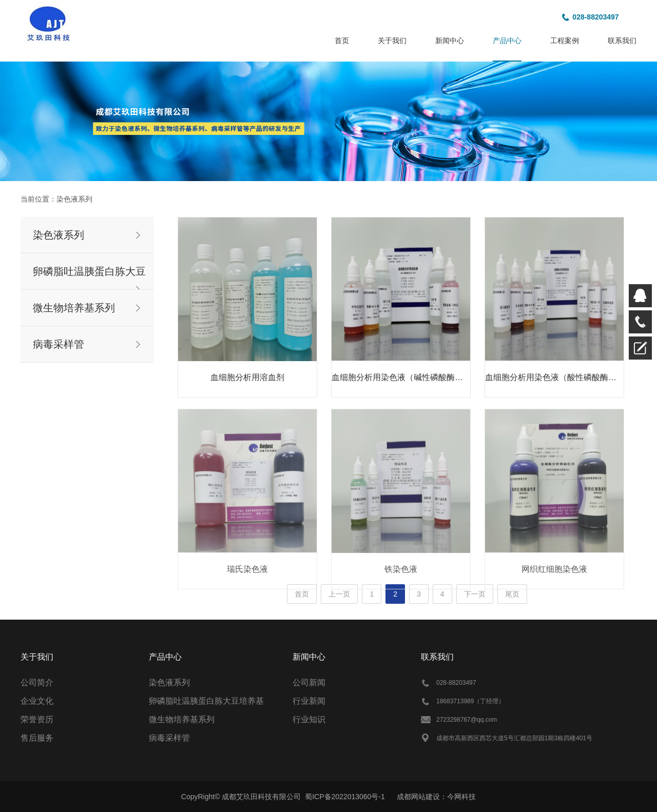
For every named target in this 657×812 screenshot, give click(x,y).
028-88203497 (595, 17)
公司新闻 (309, 682)
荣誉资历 (37, 719)
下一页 (475, 594)
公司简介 (37, 682)
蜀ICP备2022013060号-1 (345, 797)
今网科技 (461, 797)
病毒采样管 (59, 344)
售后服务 (37, 738)
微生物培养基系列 (74, 308)
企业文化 (37, 701)
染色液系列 (74, 199)
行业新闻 (309, 701)
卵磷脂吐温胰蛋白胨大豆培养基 (206, 701)
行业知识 (309, 719)
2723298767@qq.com (467, 720)
